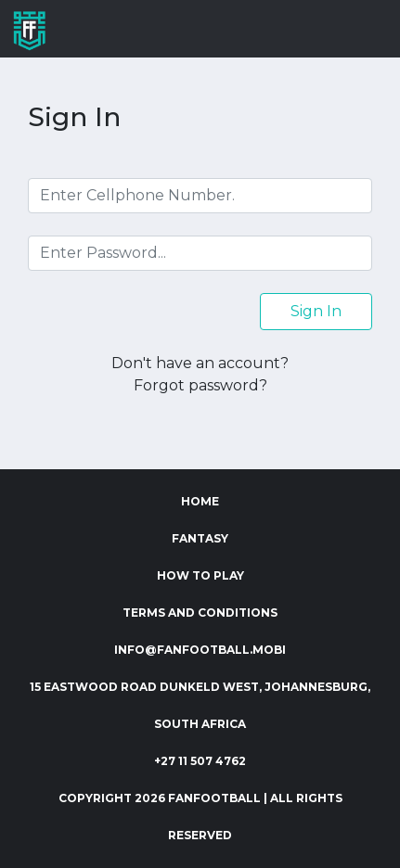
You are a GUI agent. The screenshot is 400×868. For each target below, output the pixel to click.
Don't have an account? (200, 363)
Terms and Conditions (200, 613)
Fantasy (200, 538)
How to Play (200, 575)
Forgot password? (200, 385)
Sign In (316, 311)
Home (200, 501)
